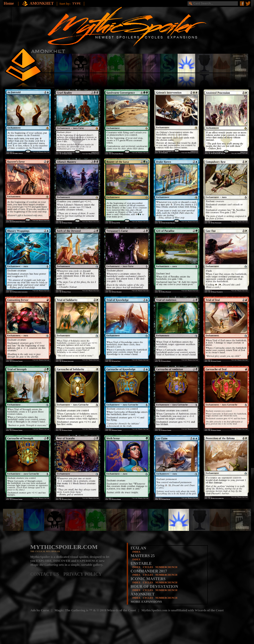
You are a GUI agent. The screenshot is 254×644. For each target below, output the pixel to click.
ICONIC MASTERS (148, 579)
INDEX (136, 552)
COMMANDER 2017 (149, 571)
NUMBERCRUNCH (166, 567)
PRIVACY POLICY (83, 574)
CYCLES (148, 567)
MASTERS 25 (143, 556)
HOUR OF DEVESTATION (154, 586)
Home (9, 3)
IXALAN (138, 548)
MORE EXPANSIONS (146, 602)
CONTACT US (47, 574)
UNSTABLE (141, 563)
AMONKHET (42, 3)
